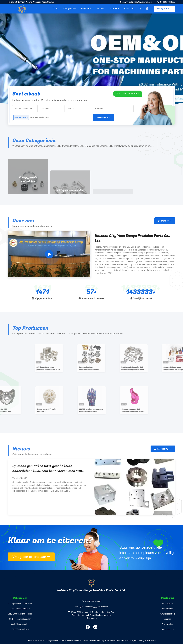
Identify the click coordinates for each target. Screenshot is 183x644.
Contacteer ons (167, 629)
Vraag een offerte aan (166, 9)
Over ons (129, 9)
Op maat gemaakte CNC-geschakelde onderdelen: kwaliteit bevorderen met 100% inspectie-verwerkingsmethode (49, 469)
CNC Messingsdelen (20, 624)
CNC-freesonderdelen (20, 609)
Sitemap (167, 619)
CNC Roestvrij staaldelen (20, 619)
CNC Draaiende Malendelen (20, 614)
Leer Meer (163, 221)
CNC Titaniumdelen (20, 629)
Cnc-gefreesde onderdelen (20, 604)
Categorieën (70, 9)
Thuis (55, 9)
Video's (101, 9)
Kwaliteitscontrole (167, 614)
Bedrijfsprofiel (167, 604)
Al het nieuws (161, 449)
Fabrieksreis (167, 609)
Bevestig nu (102, 117)
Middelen (114, 9)
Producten (86, 9)
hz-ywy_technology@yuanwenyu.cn (137, 2)
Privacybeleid (167, 624)
